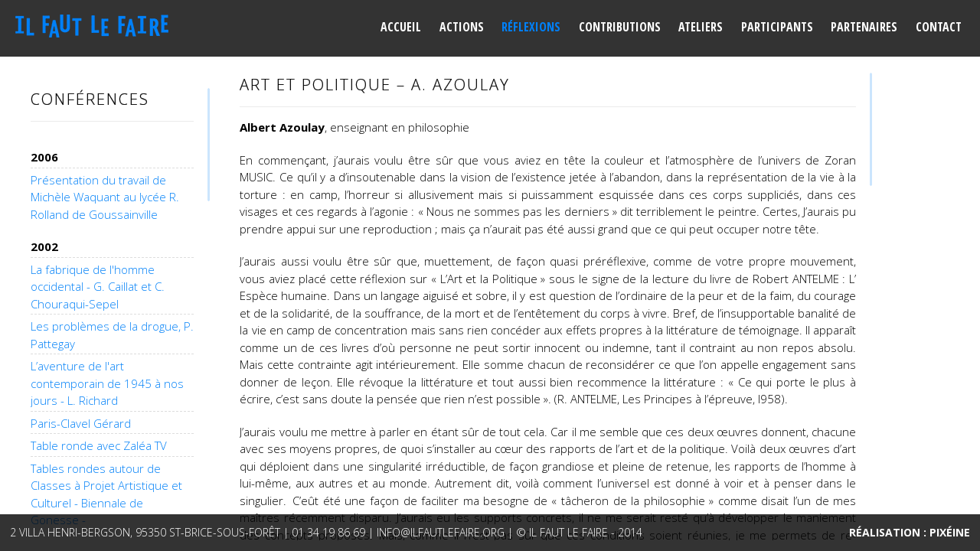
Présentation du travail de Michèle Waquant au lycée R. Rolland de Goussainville (105, 197)
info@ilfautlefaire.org (441, 532)
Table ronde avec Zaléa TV (99, 445)
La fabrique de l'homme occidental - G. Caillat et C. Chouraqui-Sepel (98, 287)
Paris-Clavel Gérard (81, 423)
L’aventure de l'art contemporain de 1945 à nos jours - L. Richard (107, 383)
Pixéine (950, 532)
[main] (548, 306)
